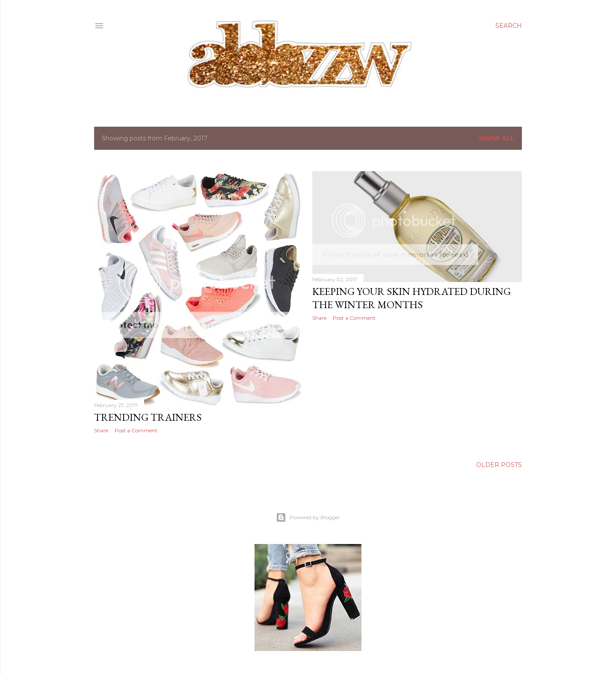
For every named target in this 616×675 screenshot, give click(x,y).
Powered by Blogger (308, 517)
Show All (496, 138)
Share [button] (101, 430)
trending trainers (148, 417)
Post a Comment (136, 430)
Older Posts (499, 465)
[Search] (509, 26)
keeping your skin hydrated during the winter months (412, 298)
